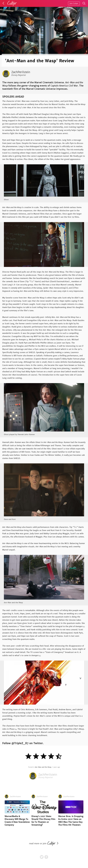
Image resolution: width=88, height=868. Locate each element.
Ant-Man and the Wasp (13, 603)
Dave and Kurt (10, 519)
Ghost (6, 200)
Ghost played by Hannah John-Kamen (19, 434)
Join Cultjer (74, 3)
